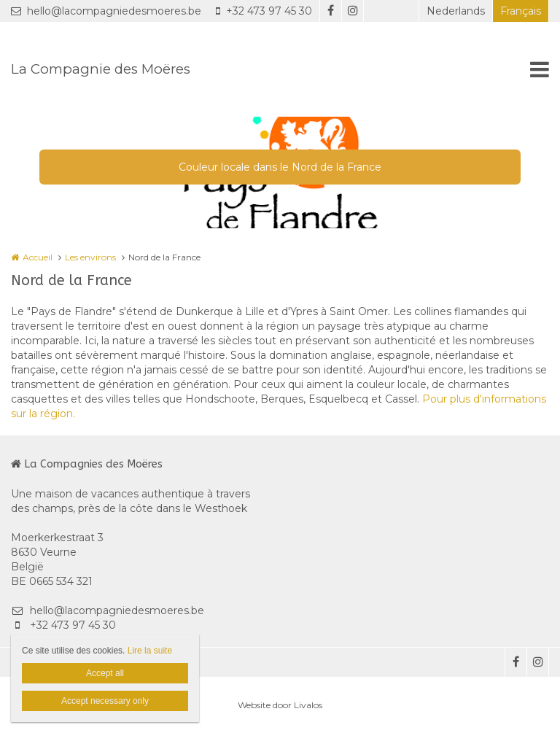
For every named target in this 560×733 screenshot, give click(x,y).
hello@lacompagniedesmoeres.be (106, 11)
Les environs (90, 257)
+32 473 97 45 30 (264, 11)
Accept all (105, 673)
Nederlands (456, 11)
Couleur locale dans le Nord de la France (280, 167)
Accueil (38, 257)
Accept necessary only (105, 701)
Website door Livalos (280, 705)
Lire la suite (150, 651)
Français (521, 11)
